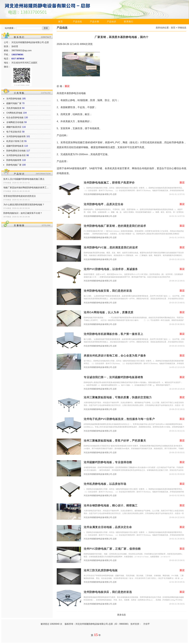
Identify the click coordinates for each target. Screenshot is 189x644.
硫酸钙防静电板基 (15, 146)
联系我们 (129, 22)
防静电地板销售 (14, 160)
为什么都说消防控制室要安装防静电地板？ (24, 205)
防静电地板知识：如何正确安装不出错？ (23, 213)
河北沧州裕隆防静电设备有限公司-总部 (100, 194)
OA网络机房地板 (14, 113)
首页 (60, 22)
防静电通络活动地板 (16, 151)
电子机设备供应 (14, 132)
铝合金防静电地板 (15, 118)
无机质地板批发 (14, 108)
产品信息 (77, 22)
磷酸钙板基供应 (14, 127)
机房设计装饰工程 (15, 141)
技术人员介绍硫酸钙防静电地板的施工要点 (24, 179)
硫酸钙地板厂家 (14, 103)
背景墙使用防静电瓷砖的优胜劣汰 (20, 196)
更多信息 (122, 615)
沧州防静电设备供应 (16, 155)
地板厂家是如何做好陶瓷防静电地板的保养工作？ (27, 188)
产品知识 (112, 22)
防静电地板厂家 (14, 165)
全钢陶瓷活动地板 (15, 122)
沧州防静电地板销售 (16, 136)
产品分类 (94, 22)
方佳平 (146, 624)
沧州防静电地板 (14, 99)
